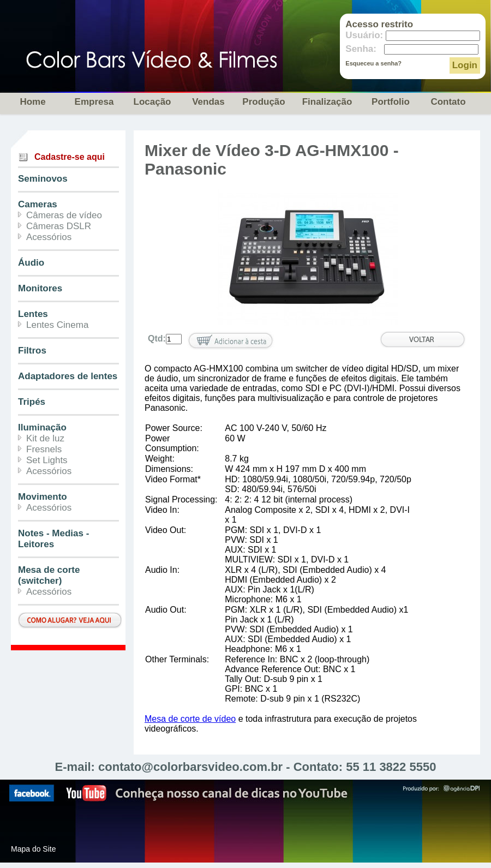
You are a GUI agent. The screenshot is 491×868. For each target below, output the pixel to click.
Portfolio (391, 102)
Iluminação (42, 427)
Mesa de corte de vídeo (190, 719)
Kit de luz (45, 438)
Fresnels (44, 449)
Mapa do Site (34, 849)
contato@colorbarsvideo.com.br (190, 767)
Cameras (38, 204)
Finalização (327, 102)
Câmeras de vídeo (64, 215)
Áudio (31, 263)
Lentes (33, 314)
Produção (264, 102)
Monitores (40, 288)
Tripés (32, 402)
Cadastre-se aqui (70, 157)
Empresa (94, 102)
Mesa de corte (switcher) (49, 575)
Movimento (43, 497)
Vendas (208, 102)
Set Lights (47, 460)
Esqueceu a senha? (373, 63)
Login (465, 65)
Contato (448, 102)
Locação (152, 102)
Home (32, 102)
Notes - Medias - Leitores (53, 539)
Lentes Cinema (57, 325)
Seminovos (43, 179)
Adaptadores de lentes (68, 376)
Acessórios (49, 237)
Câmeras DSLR (59, 226)
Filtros (32, 351)
